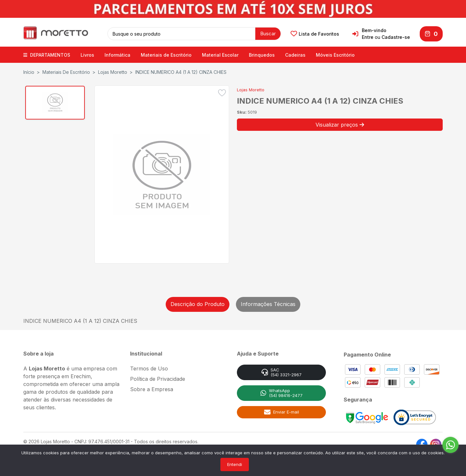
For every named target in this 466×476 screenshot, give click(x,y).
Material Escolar (220, 54)
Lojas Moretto (113, 71)
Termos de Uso (149, 368)
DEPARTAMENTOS (47, 54)
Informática (117, 54)
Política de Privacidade (158, 378)
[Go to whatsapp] (450, 445)
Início (29, 71)
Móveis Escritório (335, 54)
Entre (368, 37)
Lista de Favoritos (315, 34)
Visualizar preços (340, 124)
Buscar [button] (268, 33)
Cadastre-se (396, 37)
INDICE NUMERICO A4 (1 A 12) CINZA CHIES (181, 71)
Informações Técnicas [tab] (268, 303)
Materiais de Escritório (166, 54)
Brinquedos (262, 54)
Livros (87, 54)
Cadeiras (295, 54)
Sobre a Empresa (152, 389)
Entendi (235, 464)
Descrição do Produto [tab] (198, 303)
